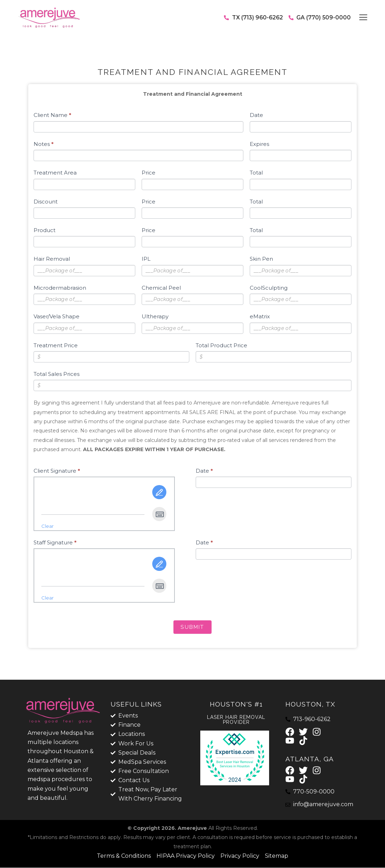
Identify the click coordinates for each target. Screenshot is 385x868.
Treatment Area (55, 173)
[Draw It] (159, 492)
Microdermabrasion (60, 288)
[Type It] (159, 514)
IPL (146, 259)
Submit (192, 627)
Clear (48, 526)
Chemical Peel (161, 288)
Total (256, 173)
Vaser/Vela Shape (57, 316)
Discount (46, 202)
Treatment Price (56, 345)
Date (256, 115)
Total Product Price (221, 345)
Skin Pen (261, 259)
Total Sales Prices (57, 374)
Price (149, 173)
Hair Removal (52, 259)
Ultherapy (155, 316)
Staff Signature (55, 542)
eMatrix (260, 316)
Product (45, 230)
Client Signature (57, 471)
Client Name (52, 115)
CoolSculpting (269, 288)
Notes (44, 144)
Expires (259, 144)
